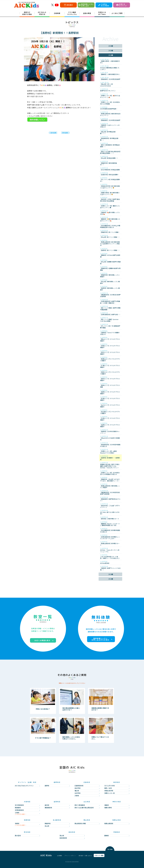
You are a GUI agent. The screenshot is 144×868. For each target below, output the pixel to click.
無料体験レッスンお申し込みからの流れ (100, 639)
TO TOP (110, 849)
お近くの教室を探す (42, 640)
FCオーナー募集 (99, 855)
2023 (111, 574)
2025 (111, 50)
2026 (111, 46)
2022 (111, 579)
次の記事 (65, 133)
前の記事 (53, 133)
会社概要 (59, 856)
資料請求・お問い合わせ (85, 856)
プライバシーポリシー (70, 856)
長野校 (46, 85)
